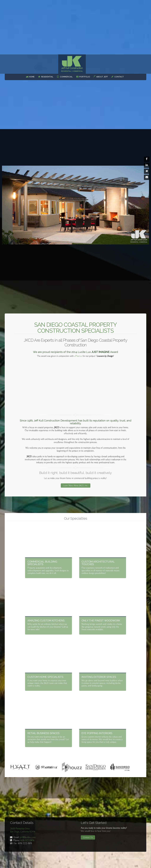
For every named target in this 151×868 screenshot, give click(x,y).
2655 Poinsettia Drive (20, 829)
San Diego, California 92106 (23, 832)
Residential (47, 77)
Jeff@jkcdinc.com (28, 837)
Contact (119, 77)
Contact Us (88, 837)
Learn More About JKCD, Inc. (76, 492)
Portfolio (85, 77)
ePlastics (78, 356)
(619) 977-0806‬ (27, 840)
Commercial (66, 77)
